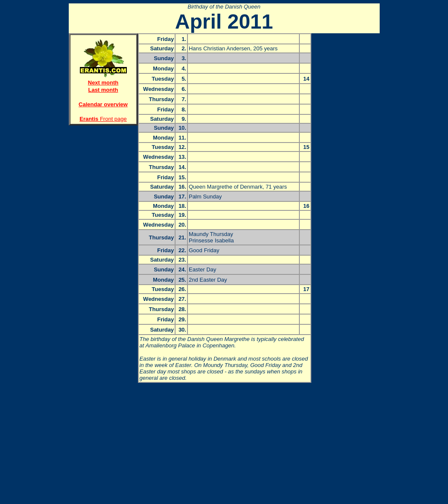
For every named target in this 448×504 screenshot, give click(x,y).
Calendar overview (103, 104)
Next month (103, 83)
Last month (103, 90)
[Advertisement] (103, 160)
